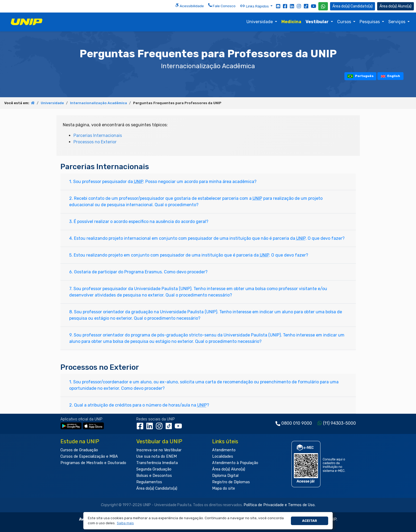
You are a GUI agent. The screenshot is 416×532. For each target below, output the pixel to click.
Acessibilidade (190, 6)
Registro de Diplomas (231, 482)
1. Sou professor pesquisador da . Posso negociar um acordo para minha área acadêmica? (163, 182)
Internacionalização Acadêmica (98, 103)
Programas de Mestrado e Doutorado (93, 463)
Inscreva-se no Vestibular (159, 450)
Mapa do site (224, 488)
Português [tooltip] (361, 76)
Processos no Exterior (95, 142)
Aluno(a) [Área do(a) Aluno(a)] (396, 6)
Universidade (260, 22)
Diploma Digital (225, 476)
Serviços (397, 22)
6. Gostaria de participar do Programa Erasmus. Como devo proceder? (138, 272)
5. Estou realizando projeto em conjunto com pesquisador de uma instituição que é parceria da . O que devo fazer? (189, 255)
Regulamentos (149, 482)
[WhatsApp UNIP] (323, 6)
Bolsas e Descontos (154, 476)
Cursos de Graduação (79, 450)
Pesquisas (370, 22)
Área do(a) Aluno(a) (229, 469)
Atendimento (224, 450)
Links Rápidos (255, 6)
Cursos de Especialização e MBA (89, 456)
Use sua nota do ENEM (156, 456)
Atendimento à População (235, 463)
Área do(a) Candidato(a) (157, 488)
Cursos (345, 22)
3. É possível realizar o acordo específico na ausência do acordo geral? (139, 222)
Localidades (223, 456)
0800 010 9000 (297, 423)
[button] (125, 523)
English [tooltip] (390, 76)
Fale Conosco (222, 6)
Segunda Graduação (154, 469)
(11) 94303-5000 (339, 423)
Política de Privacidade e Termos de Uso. (279, 505)
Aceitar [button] (310, 521)
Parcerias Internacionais (98, 135)
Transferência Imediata (157, 463)
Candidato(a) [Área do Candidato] (353, 6)
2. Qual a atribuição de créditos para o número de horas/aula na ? (139, 405)
